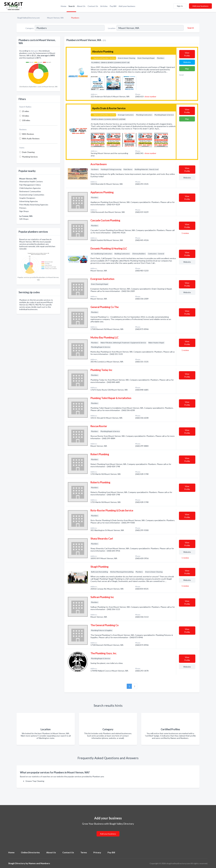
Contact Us (93, 6)
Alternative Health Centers (31, 181)
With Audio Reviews (31, 138)
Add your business (127, 6)
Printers (23, 208)
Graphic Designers (27, 198)
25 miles (26, 111)
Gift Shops (24, 219)
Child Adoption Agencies (30, 188)
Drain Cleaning (28, 152)
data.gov (35, 51)
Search (72, 6)
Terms (84, 852)
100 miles (26, 120)
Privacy (97, 852)
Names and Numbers (39, 863)
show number (150, 96)
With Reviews (28, 134)
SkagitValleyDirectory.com (28, 18)
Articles (104, 6)
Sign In (180, 6)
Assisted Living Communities (32, 195)
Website (187, 62)
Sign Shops (24, 211)
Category (30, 28)
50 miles (26, 116)
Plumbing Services (30, 157)
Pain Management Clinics (30, 185)
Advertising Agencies (29, 201)
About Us (81, 6)
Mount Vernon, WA (55, 18)
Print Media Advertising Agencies (34, 205)
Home (64, 6)
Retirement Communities (30, 191)
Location (112, 28)
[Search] (190, 28)
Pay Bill (113, 6)
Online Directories (30, 852)
